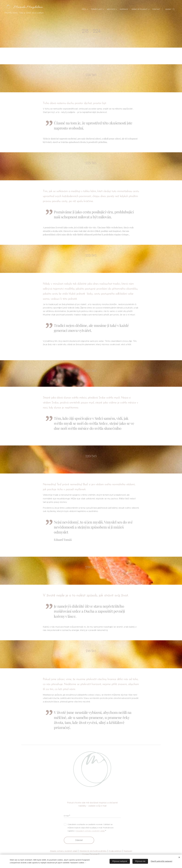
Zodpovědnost (115, 851)
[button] (170, 9)
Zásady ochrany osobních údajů (63, 851)
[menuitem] (85, 9)
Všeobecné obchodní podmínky (93, 851)
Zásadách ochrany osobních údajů (90, 831)
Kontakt (94, 854)
